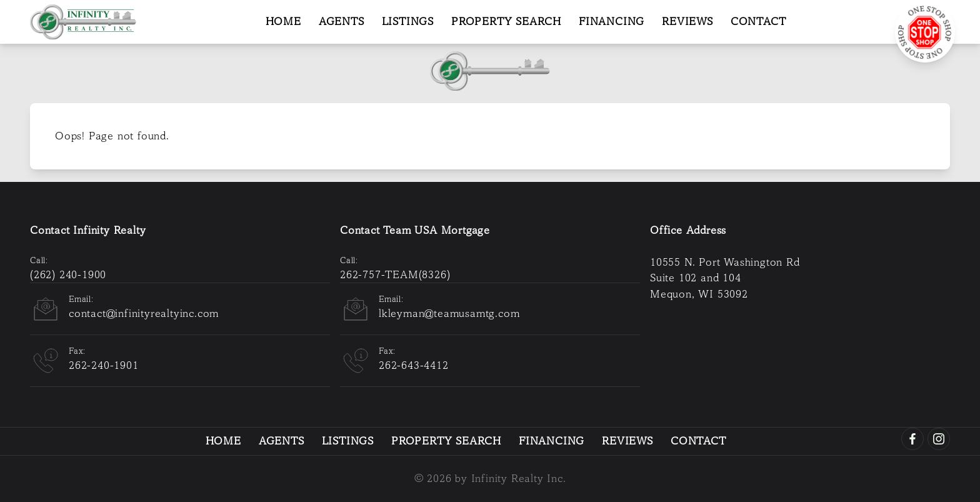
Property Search (506, 22)
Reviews (687, 22)
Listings (408, 22)
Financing (612, 22)
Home (283, 22)
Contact (758, 22)
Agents (342, 22)
